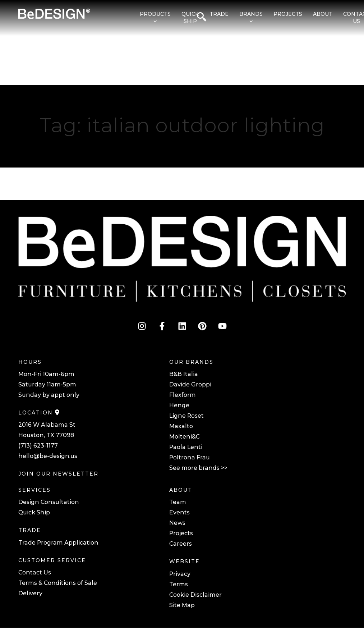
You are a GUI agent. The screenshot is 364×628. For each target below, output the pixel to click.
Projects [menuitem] (288, 14)
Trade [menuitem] (219, 14)
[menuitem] (152, 18)
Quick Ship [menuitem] (190, 18)
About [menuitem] (323, 14)
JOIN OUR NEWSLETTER (58, 474)
